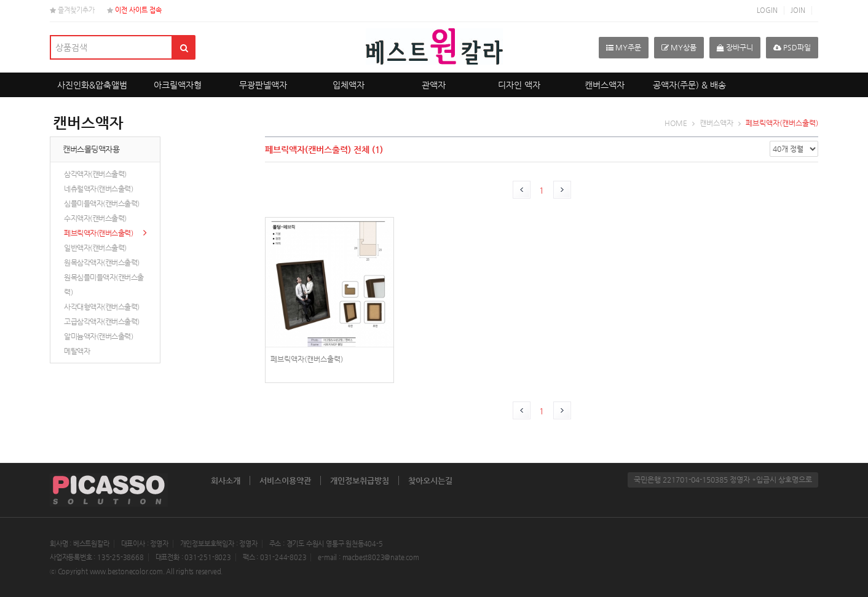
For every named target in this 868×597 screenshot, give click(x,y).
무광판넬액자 (263, 85)
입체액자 (349, 85)
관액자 (434, 85)
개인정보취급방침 (360, 480)
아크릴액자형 (178, 85)
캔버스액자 (605, 85)
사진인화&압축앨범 (92, 85)
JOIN (798, 10)
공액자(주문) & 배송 (689, 85)
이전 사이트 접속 (134, 10)
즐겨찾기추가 (72, 10)
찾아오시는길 (430, 480)
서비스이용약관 (285, 480)
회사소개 (226, 480)
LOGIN (767, 10)
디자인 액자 (519, 85)
